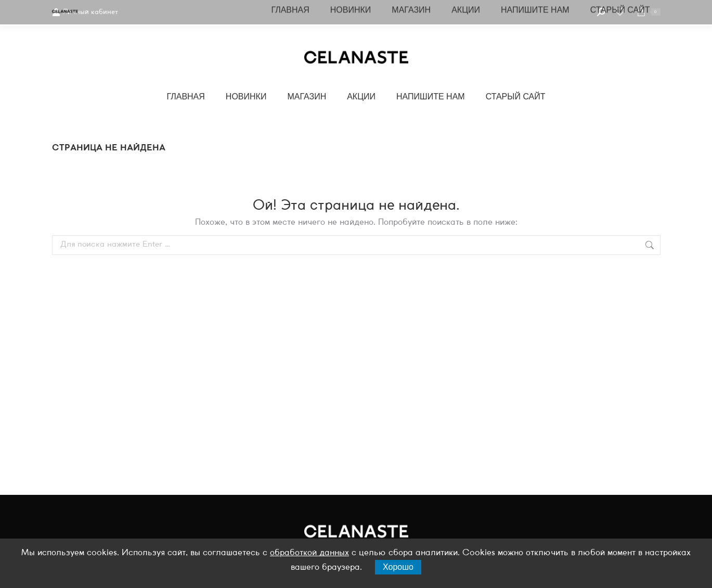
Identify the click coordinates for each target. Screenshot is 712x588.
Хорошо (398, 567)
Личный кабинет (85, 12)
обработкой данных (309, 553)
